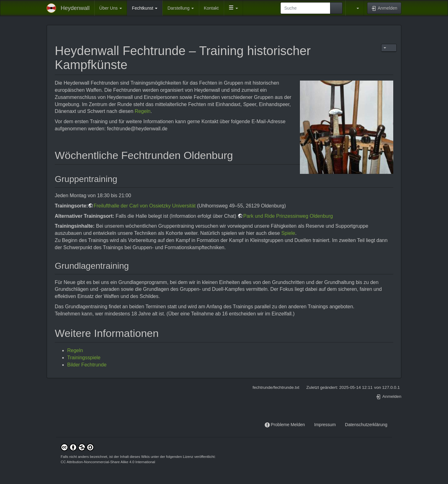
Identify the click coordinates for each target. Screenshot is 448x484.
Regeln (143, 111)
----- (310, 425)
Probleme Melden (288, 425)
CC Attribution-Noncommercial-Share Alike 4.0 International (108, 462)
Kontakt (211, 8)
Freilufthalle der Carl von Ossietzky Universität (145, 206)
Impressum (325, 425)
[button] (233, 8)
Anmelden (389, 396)
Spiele (288, 233)
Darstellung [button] (181, 8)
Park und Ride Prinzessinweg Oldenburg (288, 216)
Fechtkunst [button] (145, 8)
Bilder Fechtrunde (87, 365)
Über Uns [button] (111, 8)
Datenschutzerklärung (366, 425)
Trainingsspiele (84, 358)
